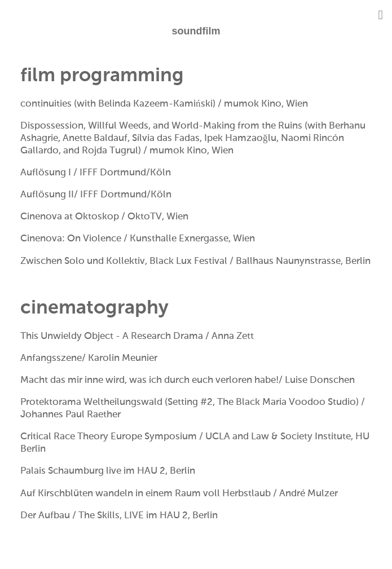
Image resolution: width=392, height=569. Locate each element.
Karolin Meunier (123, 358)
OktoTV (145, 217)
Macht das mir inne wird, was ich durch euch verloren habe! (149, 380)
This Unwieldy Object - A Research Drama (112, 336)
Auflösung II (47, 195)
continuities (46, 104)
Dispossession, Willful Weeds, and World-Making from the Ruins (161, 126)
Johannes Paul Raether (71, 415)
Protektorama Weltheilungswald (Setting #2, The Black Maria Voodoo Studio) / (193, 402)
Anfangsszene (51, 358)
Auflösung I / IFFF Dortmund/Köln (97, 173)
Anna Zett (233, 336)
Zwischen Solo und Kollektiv (83, 261)
